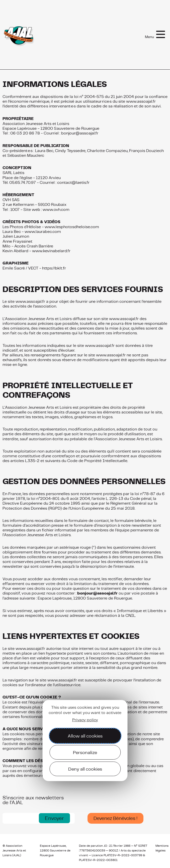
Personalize (85, 752)
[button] (54, 818)
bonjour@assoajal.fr (97, 593)
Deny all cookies (85, 769)
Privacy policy (85, 720)
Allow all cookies (85, 736)
